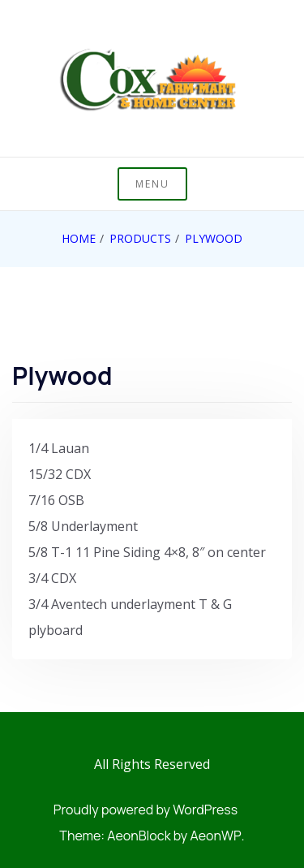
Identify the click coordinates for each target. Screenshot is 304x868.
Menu (152, 184)
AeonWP (216, 836)
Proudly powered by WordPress (146, 810)
